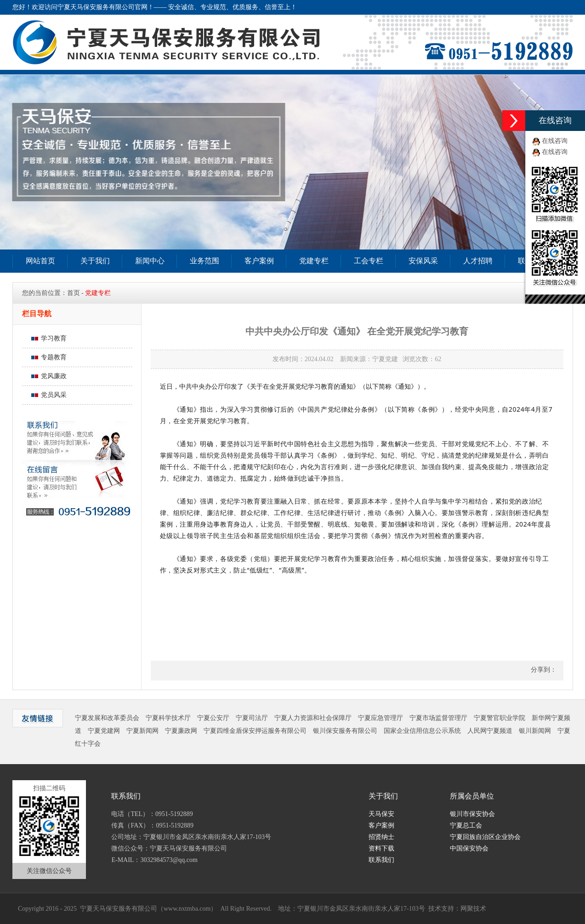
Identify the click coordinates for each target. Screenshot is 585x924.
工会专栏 (369, 261)
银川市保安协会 (472, 814)
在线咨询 (555, 141)
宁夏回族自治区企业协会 (485, 837)
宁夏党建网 (104, 731)
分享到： (543, 670)
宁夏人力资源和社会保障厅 (313, 718)
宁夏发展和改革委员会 (107, 718)
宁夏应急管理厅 (381, 718)
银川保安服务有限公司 (345, 731)
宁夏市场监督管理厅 (438, 718)
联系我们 (381, 860)
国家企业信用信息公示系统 (422, 731)
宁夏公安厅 (213, 718)
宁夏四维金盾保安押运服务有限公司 (255, 731)
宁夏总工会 (466, 825)
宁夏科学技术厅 (168, 718)
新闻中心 (150, 261)
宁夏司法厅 (252, 718)
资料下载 (381, 848)
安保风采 (423, 261)
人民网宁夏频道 (490, 731)
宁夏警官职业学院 (500, 718)
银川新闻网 (535, 731)
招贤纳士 (381, 837)
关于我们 (95, 261)
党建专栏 (314, 261)
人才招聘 (478, 261)
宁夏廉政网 (181, 731)
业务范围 (204, 261)
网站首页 (40, 261)
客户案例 (259, 261)
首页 (74, 293)
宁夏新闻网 (142, 731)
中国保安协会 (469, 848)
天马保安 (381, 814)
